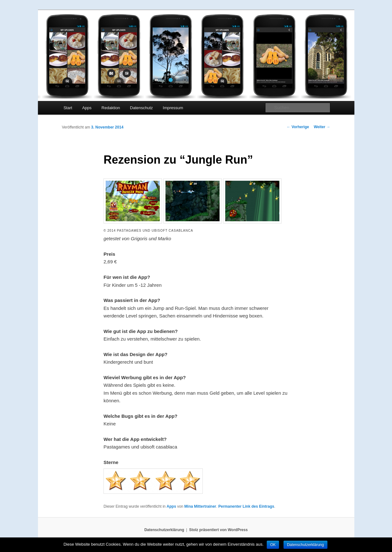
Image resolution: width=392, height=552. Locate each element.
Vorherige (298, 127)
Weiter (322, 127)
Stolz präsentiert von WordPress (218, 530)
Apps (87, 108)
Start (68, 108)
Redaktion (111, 108)
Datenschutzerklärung (164, 530)
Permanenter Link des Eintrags (246, 506)
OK (273, 545)
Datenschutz (141, 108)
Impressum (173, 108)
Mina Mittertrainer (200, 506)
